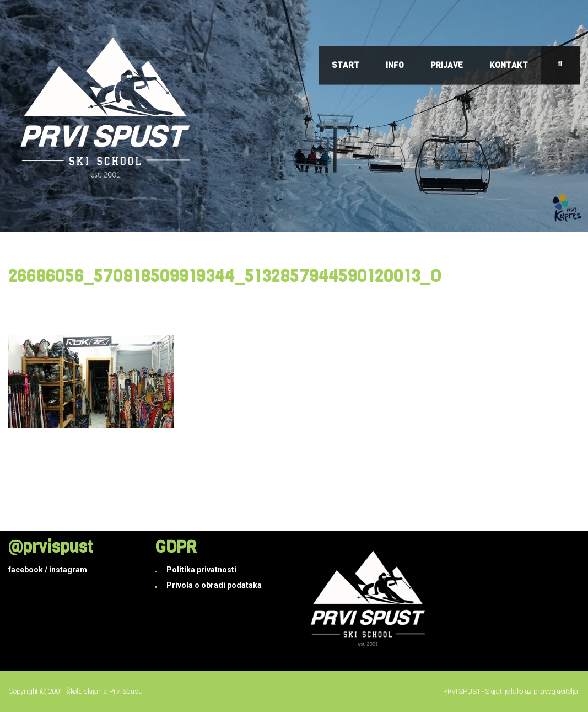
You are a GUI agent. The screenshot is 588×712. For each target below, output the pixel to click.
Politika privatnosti (201, 570)
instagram (68, 570)
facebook (26, 570)
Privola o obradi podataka (214, 585)
